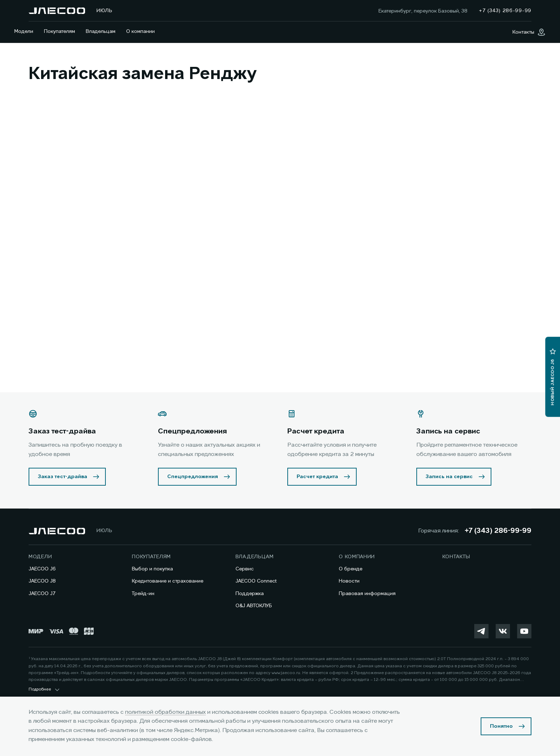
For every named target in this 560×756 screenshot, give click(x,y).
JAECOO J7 (42, 594)
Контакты (457, 557)
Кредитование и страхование (168, 581)
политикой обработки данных (165, 712)
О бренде (351, 569)
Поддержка (250, 594)
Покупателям (60, 31)
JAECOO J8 (42, 581)
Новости (349, 581)
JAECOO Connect (256, 581)
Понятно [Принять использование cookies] (501, 726)
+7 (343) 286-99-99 (498, 531)
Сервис (245, 569)
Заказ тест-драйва (63, 477)
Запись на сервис (449, 477)
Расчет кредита (317, 477)
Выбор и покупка (152, 569)
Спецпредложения (193, 477)
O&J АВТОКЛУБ (254, 606)
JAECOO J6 (42, 569)
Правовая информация (367, 594)
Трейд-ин (143, 594)
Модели (24, 31)
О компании (140, 31)
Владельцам (101, 31)
